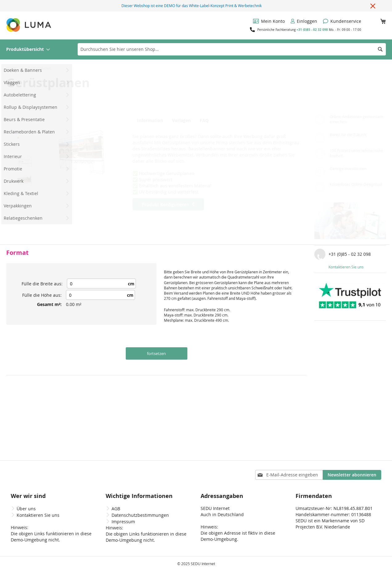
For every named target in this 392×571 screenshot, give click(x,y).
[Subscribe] (352, 475)
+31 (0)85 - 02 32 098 (312, 30)
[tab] (150, 120)
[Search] (380, 49)
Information (149, 120)
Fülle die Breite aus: (42, 284)
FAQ (208, 120)
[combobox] (232, 49)
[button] (25, 124)
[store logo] (29, 25)
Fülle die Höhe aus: (42, 295)
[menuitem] (28, 49)
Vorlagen (182, 120)
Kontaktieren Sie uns (346, 267)
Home (11, 68)
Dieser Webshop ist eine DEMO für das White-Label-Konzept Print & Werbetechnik (192, 6)
